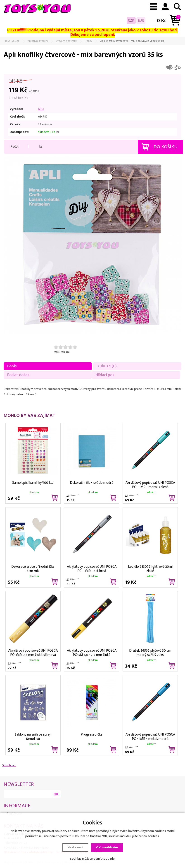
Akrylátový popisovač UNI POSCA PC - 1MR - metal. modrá (150, 736)
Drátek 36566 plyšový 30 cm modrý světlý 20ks (150, 652)
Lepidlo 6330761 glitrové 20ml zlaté (150, 568)
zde (112, 859)
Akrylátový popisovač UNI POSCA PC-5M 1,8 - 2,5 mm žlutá (92, 652)
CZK (131, 21)
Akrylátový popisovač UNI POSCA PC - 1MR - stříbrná (92, 568)
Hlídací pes (105, 375)
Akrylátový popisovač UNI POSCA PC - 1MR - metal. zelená (150, 484)
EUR (141, 21)
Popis (12, 366)
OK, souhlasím (107, 847)
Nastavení (75, 847)
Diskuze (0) (107, 366)
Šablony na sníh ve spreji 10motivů (33, 736)
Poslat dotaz (18, 375)
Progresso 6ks (92, 735)
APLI (41, 109)
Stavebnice (9, 765)
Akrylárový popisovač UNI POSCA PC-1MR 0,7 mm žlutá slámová (33, 652)
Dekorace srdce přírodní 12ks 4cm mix (33, 568)
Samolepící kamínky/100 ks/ (33, 483)
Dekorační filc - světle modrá (92, 483)
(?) (57, 132)
